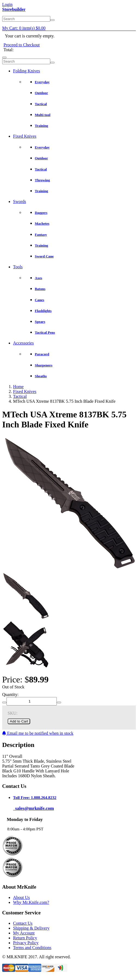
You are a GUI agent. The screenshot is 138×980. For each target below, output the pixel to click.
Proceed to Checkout (22, 45)
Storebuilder (14, 9)
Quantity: (10, 694)
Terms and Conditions (32, 948)
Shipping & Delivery (31, 928)
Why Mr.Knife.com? (31, 902)
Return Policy (25, 938)
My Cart (24, 28)
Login (7, 4)
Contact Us (23, 923)
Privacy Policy (26, 943)
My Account (24, 933)
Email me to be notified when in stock (38, 733)
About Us (21, 897)
